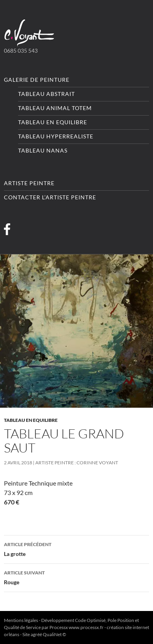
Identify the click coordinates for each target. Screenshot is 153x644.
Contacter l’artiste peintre (50, 197)
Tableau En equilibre (53, 122)
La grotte (76, 548)
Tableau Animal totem (55, 108)
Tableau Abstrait (46, 94)
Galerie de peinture (37, 80)
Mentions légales (21, 620)
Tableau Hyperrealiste (56, 136)
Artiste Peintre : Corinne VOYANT (77, 463)
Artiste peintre (29, 183)
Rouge (76, 577)
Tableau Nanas (43, 150)
